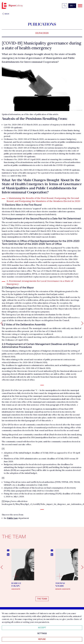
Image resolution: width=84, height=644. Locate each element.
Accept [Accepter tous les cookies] (42, 628)
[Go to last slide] (2, 567)
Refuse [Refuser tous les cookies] (42, 639)
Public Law (12, 518)
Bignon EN (12, 5)
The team (42, 599)
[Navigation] (80, 6)
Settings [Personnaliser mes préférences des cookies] (42, 633)
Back (5, 14)
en (71, 6)
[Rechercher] (65, 6)
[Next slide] (81, 567)
